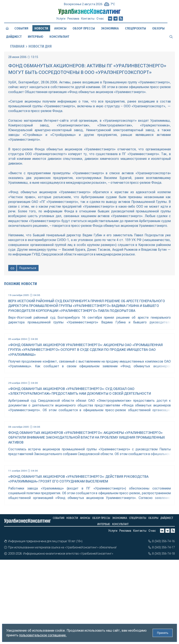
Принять (163, 633)
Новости (72, 518)
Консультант (59, 37)
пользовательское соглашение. (43, 635)
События (21, 28)
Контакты (88, 19)
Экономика (110, 28)
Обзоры (158, 28)
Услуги (61, 19)
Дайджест (14, 37)
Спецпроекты (135, 28)
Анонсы (60, 28)
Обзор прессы (84, 28)
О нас (100, 19)
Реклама (73, 19)
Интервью (36, 37)
